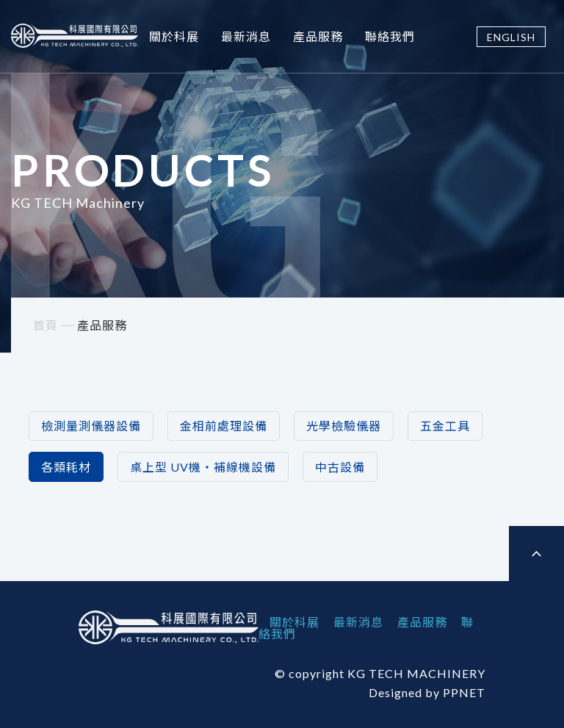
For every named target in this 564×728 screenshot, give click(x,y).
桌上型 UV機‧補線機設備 (203, 467)
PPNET (464, 692)
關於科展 (174, 36)
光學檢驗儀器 (344, 426)
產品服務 (318, 36)
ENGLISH (511, 37)
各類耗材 (66, 467)
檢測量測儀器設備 (91, 426)
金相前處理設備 (224, 426)
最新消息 (246, 36)
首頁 (46, 325)
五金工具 (445, 426)
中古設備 (340, 467)
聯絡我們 (390, 36)
